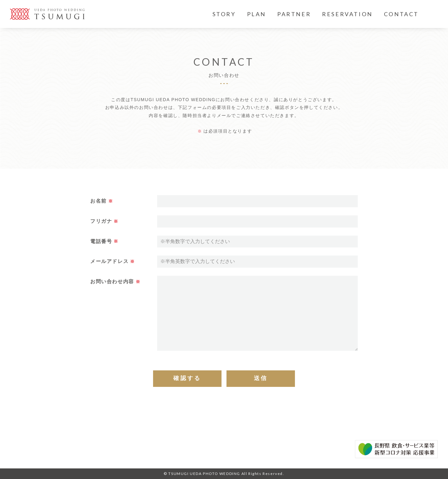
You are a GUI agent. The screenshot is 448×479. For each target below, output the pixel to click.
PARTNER (294, 14)
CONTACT (401, 14)
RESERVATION (347, 14)
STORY (224, 14)
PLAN (257, 14)
